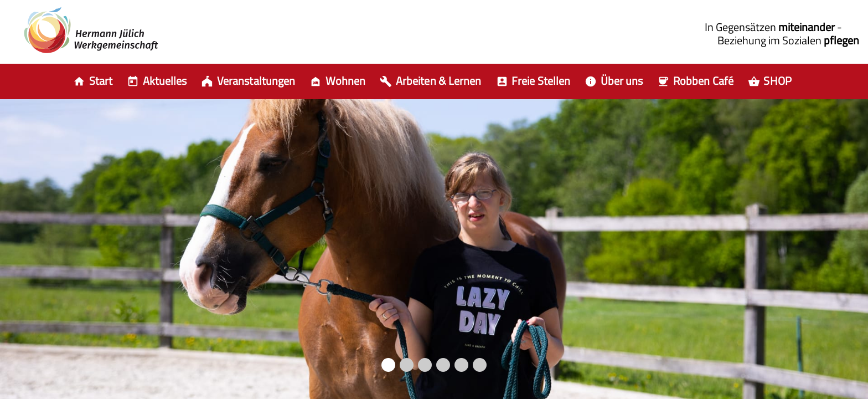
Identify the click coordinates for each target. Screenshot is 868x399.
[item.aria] (158, 81)
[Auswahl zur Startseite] (94, 81)
